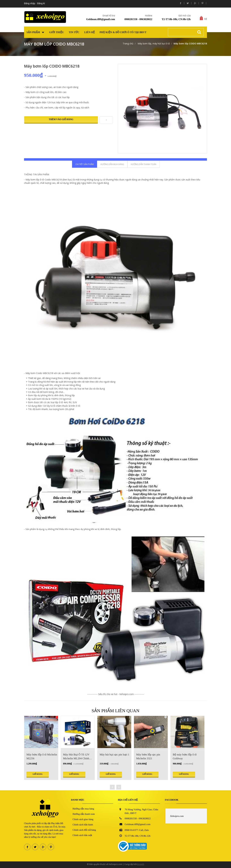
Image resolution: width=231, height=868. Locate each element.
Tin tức (74, 32)
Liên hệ (90, 32)
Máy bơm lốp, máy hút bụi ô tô (153, 43)
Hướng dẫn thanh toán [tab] (143, 164)
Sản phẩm (35, 32)
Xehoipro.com (177, 816)
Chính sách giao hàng (83, 819)
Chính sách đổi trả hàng (84, 830)
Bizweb (141, 864)
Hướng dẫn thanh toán (84, 814)
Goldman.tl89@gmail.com (101, 19)
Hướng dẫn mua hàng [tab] (112, 164)
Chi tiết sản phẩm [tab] (85, 164)
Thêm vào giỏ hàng (61, 119)
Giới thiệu (56, 32)
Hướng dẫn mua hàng (83, 809)
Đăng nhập (30, 3)
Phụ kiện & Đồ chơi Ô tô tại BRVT (123, 32)
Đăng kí (41, 3)
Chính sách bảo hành (83, 825)
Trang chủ (128, 43)
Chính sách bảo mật (82, 835)
